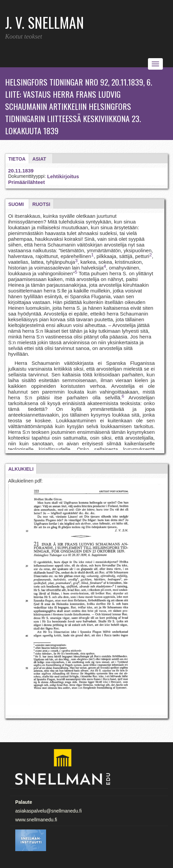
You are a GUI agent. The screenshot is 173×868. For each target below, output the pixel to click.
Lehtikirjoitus (63, 176)
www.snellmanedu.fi (36, 820)
